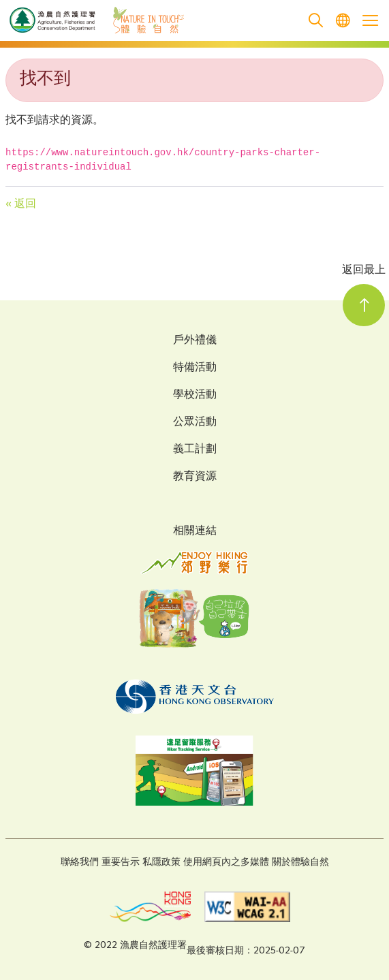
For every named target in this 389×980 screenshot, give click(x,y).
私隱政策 (161, 863)
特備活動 (195, 368)
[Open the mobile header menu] (370, 20)
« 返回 (21, 205)
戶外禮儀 (195, 341)
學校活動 (195, 396)
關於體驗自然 (300, 863)
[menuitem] (343, 21)
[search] (315, 21)
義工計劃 (195, 450)
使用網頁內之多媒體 (226, 863)
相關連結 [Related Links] (195, 532)
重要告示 (121, 863)
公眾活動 (195, 423)
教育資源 (195, 477)
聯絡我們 (80, 863)
